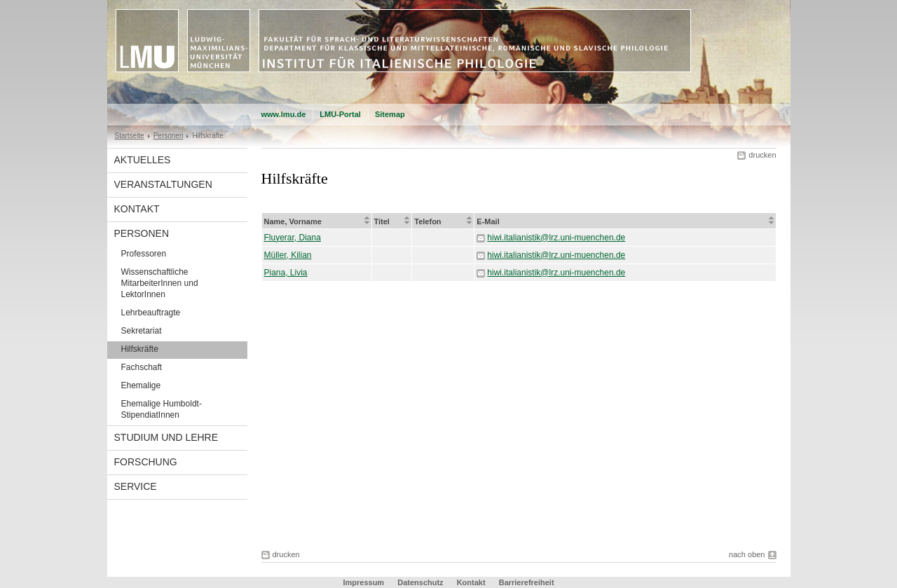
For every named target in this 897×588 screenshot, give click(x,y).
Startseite (130, 136)
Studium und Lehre (166, 437)
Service (136, 486)
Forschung (146, 462)
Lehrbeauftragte (151, 313)
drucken (762, 155)
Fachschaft (142, 367)
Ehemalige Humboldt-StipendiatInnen (162, 409)
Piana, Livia (286, 273)
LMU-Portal (340, 114)
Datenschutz (420, 582)
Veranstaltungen (163, 184)
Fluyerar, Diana (293, 238)
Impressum (363, 582)
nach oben (747, 554)
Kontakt (137, 209)
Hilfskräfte (140, 349)
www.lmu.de (284, 114)
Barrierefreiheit (527, 582)
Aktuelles (143, 160)
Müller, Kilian (288, 255)
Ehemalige (141, 385)
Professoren (144, 254)
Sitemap (390, 114)
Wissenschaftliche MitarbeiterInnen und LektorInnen (160, 283)
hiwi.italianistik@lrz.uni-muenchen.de (556, 238)
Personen (169, 136)
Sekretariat (142, 331)
